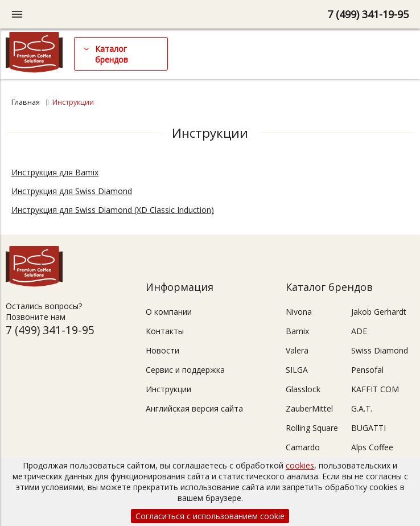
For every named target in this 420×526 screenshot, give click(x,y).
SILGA (297, 370)
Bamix (297, 331)
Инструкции (168, 389)
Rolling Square (312, 428)
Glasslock (303, 389)
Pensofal (367, 370)
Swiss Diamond (380, 350)
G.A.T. (362, 408)
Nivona (299, 312)
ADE (359, 331)
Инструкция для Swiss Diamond (72, 191)
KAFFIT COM (375, 389)
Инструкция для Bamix (55, 172)
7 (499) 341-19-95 (368, 14)
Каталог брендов (112, 54)
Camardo (303, 447)
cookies (300, 465)
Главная (26, 102)
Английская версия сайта (194, 408)
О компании (169, 312)
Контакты (165, 331)
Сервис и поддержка (185, 370)
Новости (162, 350)
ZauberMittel (309, 408)
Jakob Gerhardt (379, 312)
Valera (297, 350)
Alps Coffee (372, 447)
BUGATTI (368, 428)
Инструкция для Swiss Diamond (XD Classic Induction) (113, 210)
